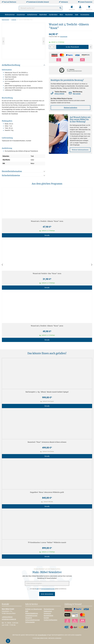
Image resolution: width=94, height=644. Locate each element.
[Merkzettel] (72, 8)
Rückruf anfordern (71, 108)
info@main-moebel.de (9, 619)
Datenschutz (48, 611)
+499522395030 (7, 617)
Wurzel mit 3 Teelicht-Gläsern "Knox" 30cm (47, 326)
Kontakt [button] (5, 604)
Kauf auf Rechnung (10, 2)
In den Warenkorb (72, 47)
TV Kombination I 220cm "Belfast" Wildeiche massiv (47, 542)
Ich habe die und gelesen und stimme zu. (48, 589)
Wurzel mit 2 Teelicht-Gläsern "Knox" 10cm (47, 221)
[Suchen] (61, 8)
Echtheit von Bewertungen (34, 609)
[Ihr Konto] (80, 8)
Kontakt (46, 618)
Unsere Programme (86, 2)
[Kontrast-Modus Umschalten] (8, 641)
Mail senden (77, 94)
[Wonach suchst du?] (41, 8)
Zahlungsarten (30, 622)
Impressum (47, 613)
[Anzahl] (52, 47)
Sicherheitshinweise (11, 175)
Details (47, 235)
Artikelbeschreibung (11, 65)
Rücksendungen (49, 609)
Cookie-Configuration (51, 620)
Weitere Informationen (80, 150)
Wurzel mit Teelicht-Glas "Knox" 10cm (47, 273)
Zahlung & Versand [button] (73, 604)
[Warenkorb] (89, 8)
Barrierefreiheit (48, 616)
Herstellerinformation (12, 171)
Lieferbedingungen (31, 616)
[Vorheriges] (3, 41)
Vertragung (64, 2)
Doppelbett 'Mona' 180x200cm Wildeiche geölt (47, 492)
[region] (24, 41)
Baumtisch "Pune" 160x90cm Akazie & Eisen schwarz (47, 442)
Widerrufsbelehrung (32, 613)
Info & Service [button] (32, 604)
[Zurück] (2, 265)
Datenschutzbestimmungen (48, 589)
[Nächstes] (44, 41)
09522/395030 (59, 94)
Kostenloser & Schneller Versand (38, 2)
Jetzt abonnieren (47, 594)
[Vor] (92, 265)
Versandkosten (64, 37)
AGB (37, 589)
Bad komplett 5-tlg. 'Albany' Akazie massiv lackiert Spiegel (47, 392)
